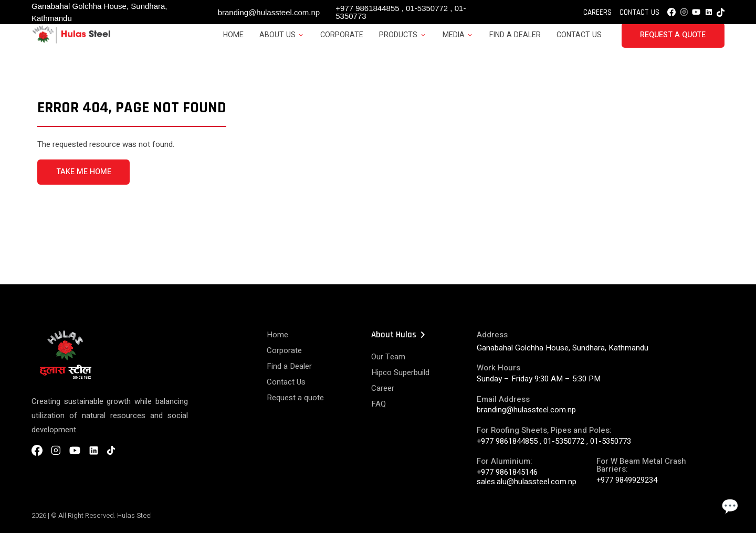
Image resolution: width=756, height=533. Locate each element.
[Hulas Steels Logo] (71, 41)
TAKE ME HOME (84, 172)
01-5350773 (611, 441)
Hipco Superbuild (400, 372)
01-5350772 (427, 8)
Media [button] (454, 35)
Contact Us (639, 12)
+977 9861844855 (367, 8)
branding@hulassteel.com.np (269, 12)
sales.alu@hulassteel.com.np (527, 482)
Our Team (388, 357)
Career (383, 388)
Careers (597, 12)
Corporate (342, 35)
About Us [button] (277, 35)
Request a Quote (673, 35)
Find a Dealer (515, 35)
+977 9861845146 (507, 472)
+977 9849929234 (627, 480)
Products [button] (398, 35)
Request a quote (295, 398)
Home (233, 35)
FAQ (379, 404)
